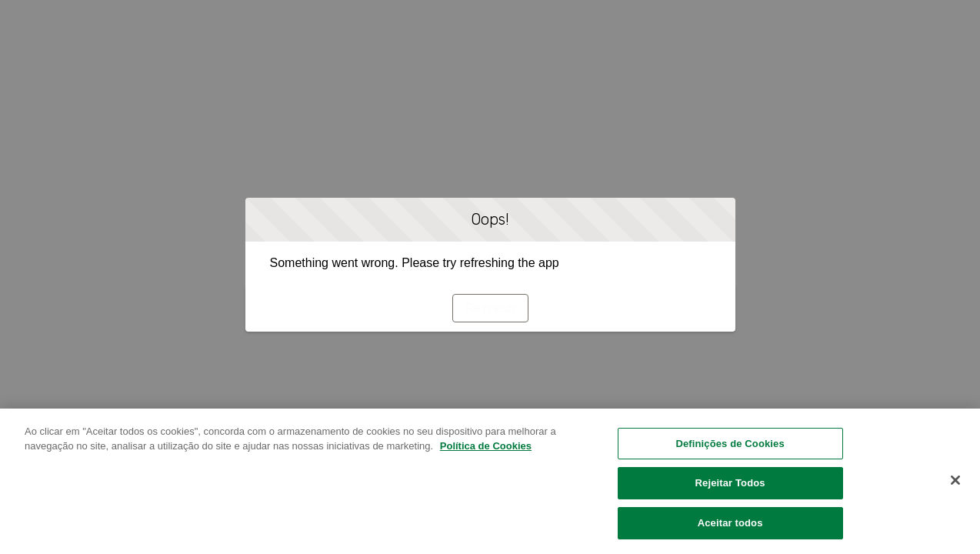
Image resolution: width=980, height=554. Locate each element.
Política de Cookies (486, 452)
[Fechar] (955, 486)
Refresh (490, 308)
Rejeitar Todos (730, 489)
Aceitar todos (730, 529)
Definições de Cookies (730, 449)
